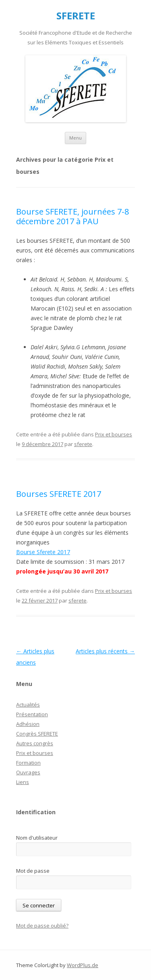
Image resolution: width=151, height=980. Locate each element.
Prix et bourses (114, 434)
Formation (28, 763)
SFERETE (76, 16)
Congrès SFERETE (37, 734)
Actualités (28, 705)
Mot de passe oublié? (42, 926)
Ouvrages (28, 772)
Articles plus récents (105, 651)
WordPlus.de (83, 965)
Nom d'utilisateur (37, 838)
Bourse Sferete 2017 (43, 552)
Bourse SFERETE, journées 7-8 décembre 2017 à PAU (72, 216)
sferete (83, 444)
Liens (23, 782)
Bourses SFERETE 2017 (59, 494)
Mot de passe (33, 871)
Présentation (32, 714)
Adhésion (28, 724)
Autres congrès (35, 743)
